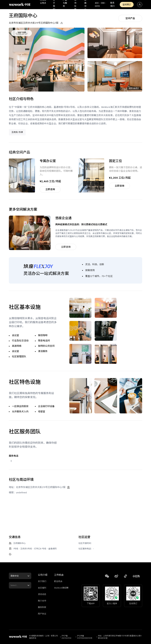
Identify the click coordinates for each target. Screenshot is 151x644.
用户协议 (42, 614)
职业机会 (58, 581)
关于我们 (42, 581)
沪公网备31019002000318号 (85, 637)
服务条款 (42, 607)
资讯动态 (42, 594)
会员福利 (42, 588)
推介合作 (42, 601)
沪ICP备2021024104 (66, 637)
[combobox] (11, 576)
